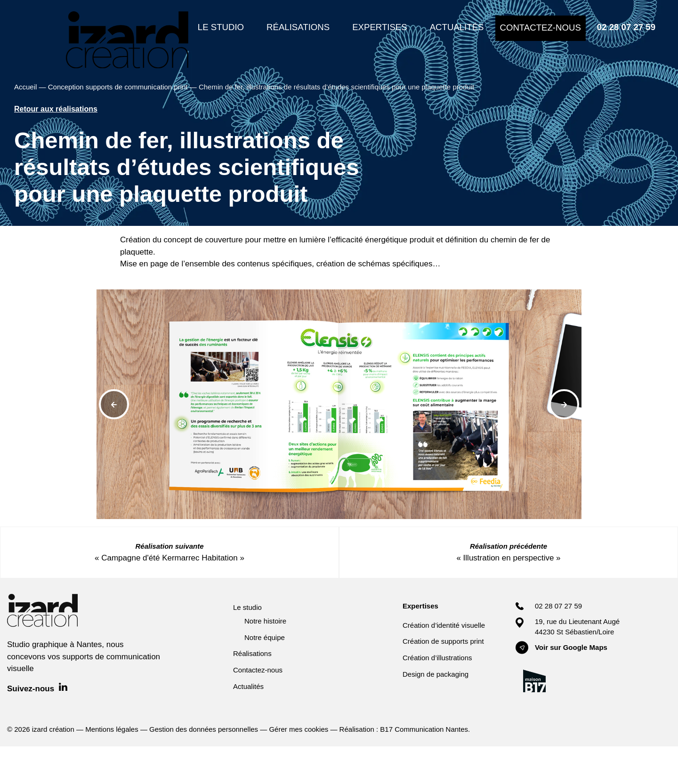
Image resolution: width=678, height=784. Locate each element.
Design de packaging (436, 674)
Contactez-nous (258, 670)
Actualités (248, 686)
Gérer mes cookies (299, 729)
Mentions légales (112, 729)
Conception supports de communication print (118, 87)
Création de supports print (443, 641)
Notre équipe (265, 637)
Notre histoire (265, 621)
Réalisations (252, 653)
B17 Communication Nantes (424, 729)
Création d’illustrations (437, 658)
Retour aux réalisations (56, 109)
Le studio (247, 607)
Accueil (25, 87)
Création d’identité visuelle (444, 625)
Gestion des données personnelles (204, 729)
